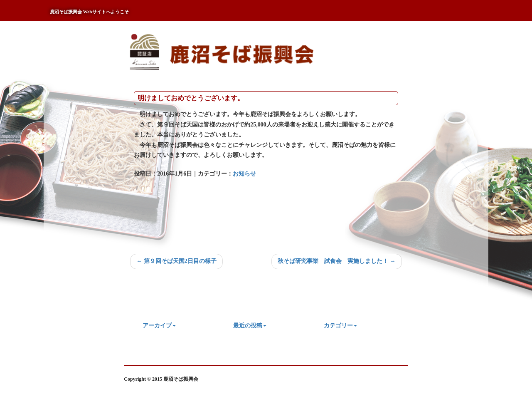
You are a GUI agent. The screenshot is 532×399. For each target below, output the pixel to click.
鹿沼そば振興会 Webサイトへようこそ (89, 12)
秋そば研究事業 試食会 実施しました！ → (337, 261)
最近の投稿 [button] (250, 326)
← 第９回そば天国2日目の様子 (176, 261)
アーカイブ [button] (159, 326)
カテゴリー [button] (340, 326)
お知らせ (244, 174)
